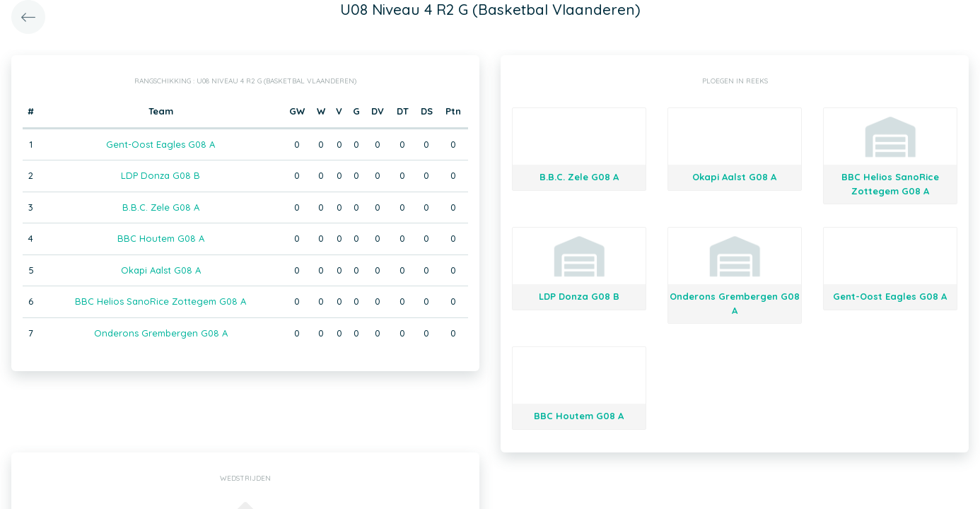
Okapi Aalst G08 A (161, 270)
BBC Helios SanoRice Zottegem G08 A (161, 301)
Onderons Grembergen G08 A (161, 333)
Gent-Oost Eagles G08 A (161, 144)
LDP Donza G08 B (161, 175)
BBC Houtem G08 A (161, 238)
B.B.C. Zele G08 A (161, 207)
